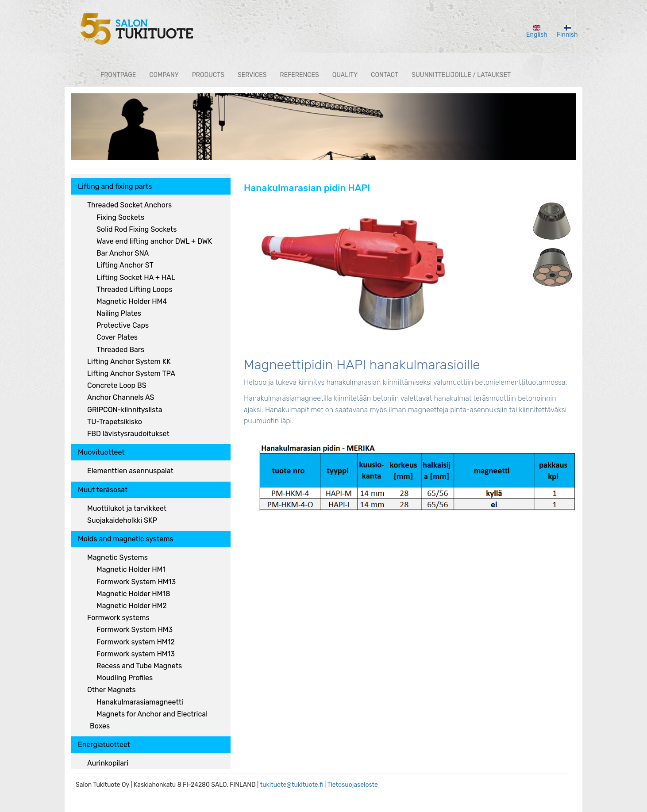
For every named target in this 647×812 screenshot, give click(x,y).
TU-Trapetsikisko (115, 422)
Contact (385, 75)
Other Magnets (112, 690)
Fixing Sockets (120, 217)
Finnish (567, 32)
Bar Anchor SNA (123, 253)
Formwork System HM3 (135, 630)
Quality (345, 75)
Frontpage (118, 75)
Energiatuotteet (104, 745)
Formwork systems (118, 618)
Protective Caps (123, 325)
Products (208, 75)
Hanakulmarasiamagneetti (140, 702)
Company (164, 75)
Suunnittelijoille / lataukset (461, 75)
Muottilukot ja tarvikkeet (127, 508)
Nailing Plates (119, 313)
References (300, 75)
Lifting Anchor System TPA (131, 373)
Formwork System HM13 (136, 582)
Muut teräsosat (103, 490)
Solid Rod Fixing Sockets (137, 229)
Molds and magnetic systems (126, 539)
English (537, 32)
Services (252, 75)
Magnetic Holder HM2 (132, 606)
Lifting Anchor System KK (129, 362)
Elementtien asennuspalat (130, 471)
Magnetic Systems (117, 557)
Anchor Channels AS (121, 397)
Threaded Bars (120, 350)
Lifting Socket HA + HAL (136, 278)
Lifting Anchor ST (125, 265)
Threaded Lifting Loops (135, 289)
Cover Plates (117, 337)
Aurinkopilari (108, 763)
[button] (354, 273)
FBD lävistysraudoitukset (128, 434)
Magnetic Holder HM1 (131, 569)
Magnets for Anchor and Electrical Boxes (149, 720)
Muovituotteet (101, 452)
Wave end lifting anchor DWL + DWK (154, 241)
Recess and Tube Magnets (139, 666)
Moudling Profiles (125, 678)
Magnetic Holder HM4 (132, 301)
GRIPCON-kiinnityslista (125, 410)
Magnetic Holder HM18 (133, 594)
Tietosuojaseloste (352, 785)
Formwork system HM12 (136, 642)
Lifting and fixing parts (115, 186)
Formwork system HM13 (136, 654)
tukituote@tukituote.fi (292, 785)
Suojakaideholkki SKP (122, 520)
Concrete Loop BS (117, 385)
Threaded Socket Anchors (129, 205)
